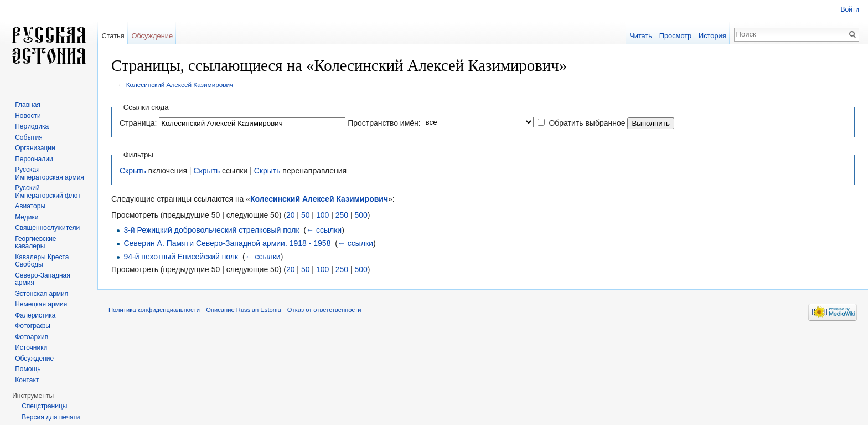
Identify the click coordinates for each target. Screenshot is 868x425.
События (29, 137)
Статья (113, 36)
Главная (28, 105)
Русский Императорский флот (48, 192)
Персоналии (34, 159)
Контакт (27, 380)
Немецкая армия (41, 304)
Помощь (28, 369)
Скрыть (133, 171)
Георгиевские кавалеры (35, 243)
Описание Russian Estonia (243, 310)
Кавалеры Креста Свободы (42, 261)
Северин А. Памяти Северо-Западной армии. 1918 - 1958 (227, 243)
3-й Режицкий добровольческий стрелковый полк (211, 230)
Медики (27, 217)
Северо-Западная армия (43, 279)
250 (342, 215)
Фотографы (33, 326)
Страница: (138, 123)
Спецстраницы (44, 406)
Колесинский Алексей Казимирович (180, 85)
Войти (850, 9)
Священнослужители (47, 228)
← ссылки (324, 230)
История (712, 36)
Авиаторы (30, 206)
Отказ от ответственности (324, 310)
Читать (641, 36)
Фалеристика (35, 315)
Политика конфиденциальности (154, 310)
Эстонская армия (42, 294)
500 (361, 215)
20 (291, 215)
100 (322, 215)
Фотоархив (32, 337)
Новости (28, 116)
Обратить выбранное (587, 123)
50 (306, 215)
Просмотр (675, 36)
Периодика (32, 126)
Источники (31, 347)
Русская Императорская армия (50, 173)
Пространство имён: (384, 123)
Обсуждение (152, 36)
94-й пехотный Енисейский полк (181, 257)
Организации (35, 148)
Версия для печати (51, 417)
